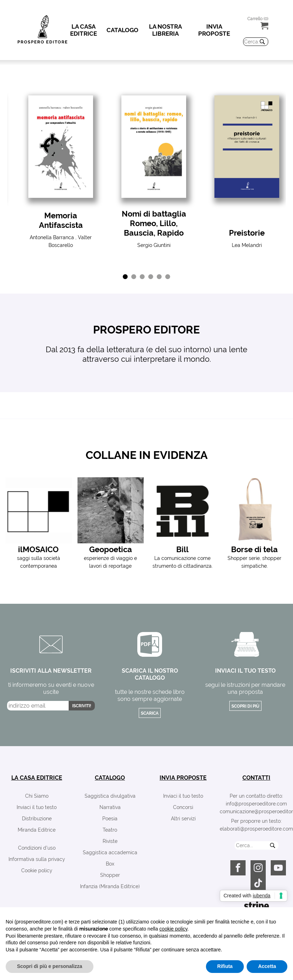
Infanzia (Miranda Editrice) (110, 886)
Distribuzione (37, 819)
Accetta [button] (267, 966)
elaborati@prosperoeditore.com (256, 829)
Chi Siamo (37, 796)
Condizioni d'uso (37, 848)
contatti (256, 778)
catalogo (110, 778)
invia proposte (183, 778)
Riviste (110, 841)
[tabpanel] (61, 172)
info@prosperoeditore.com (256, 804)
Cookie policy (37, 870)
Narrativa (110, 807)
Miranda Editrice (37, 830)
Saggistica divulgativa (110, 796)
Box (110, 864)
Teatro (110, 830)
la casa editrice (37, 778)
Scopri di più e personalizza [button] (50, 966)
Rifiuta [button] (225, 966)
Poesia (110, 819)
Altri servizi (183, 819)
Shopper (110, 875)
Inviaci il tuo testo (37, 807)
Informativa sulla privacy (37, 859)
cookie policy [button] (173, 929)
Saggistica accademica (110, 852)
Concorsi (183, 807)
